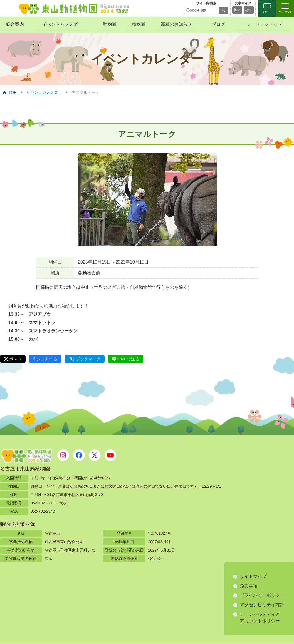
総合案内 (15, 24)
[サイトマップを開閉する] (285, 8)
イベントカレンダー (62, 24)
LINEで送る (131, 359)
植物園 (139, 24)
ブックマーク (88, 359)
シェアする (47, 359)
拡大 (237, 10)
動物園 (110, 24)
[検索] (200, 11)
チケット (267, 12)
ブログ (218, 24)
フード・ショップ (264, 24)
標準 (249, 10)
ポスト (13, 359)
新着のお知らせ (176, 24)
